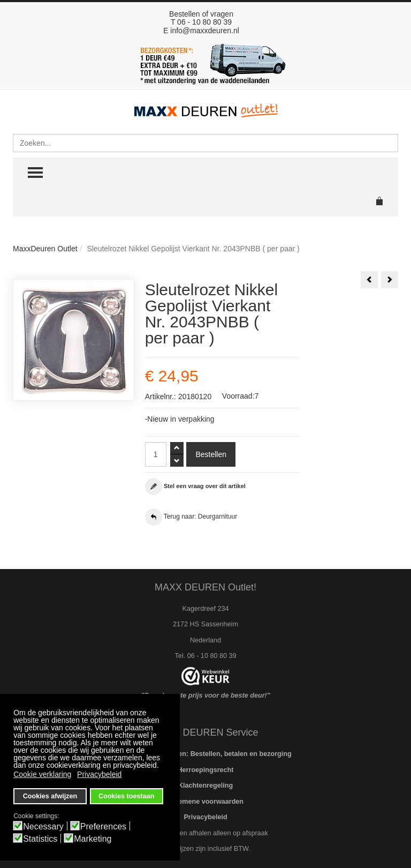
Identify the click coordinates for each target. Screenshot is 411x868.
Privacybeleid (205, 817)
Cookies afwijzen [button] (50, 796)
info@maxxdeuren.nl (205, 31)
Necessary (43, 827)
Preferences (103, 827)
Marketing (93, 839)
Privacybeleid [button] (99, 774)
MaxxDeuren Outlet (45, 249)
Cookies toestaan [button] (126, 796)
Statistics (40, 839)
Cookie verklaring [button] (42, 774)
